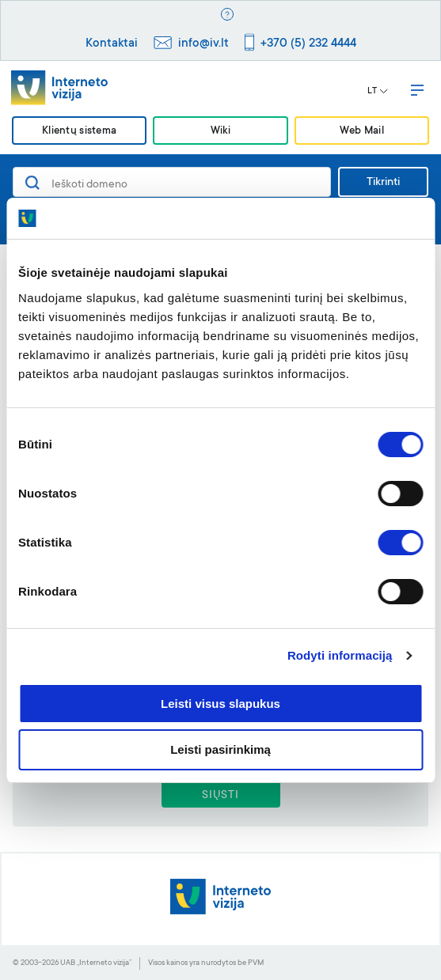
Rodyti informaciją (340, 655)
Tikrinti (383, 183)
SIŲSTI (220, 796)
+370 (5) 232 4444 (308, 44)
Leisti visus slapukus (220, 704)
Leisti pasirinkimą (220, 749)
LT (378, 92)
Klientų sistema (79, 132)
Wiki (220, 132)
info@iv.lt (203, 44)
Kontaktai (112, 44)
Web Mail (362, 132)
